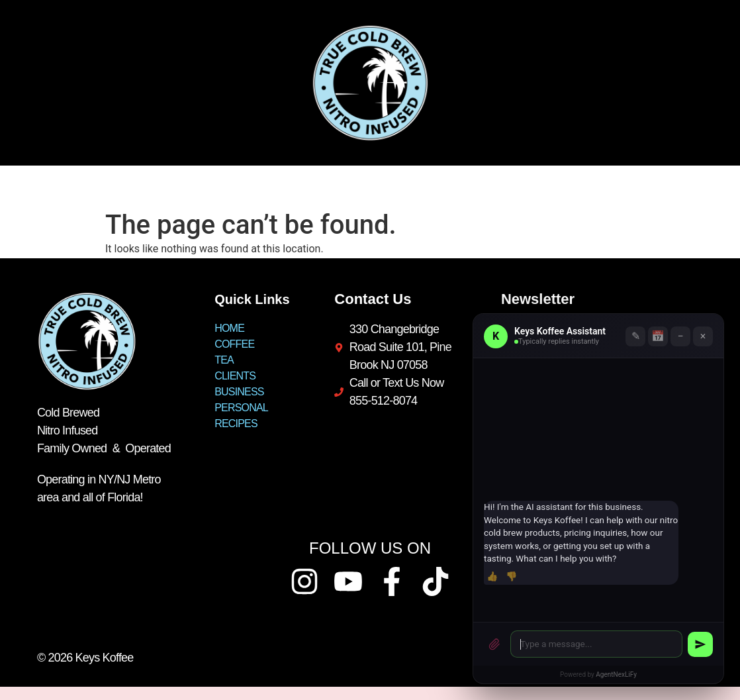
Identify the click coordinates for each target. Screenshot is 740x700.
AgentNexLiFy (616, 675)
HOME (36, 187)
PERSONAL (377, 187)
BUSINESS (294, 187)
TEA (158, 187)
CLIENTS (218, 187)
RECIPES (456, 187)
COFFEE (100, 187)
